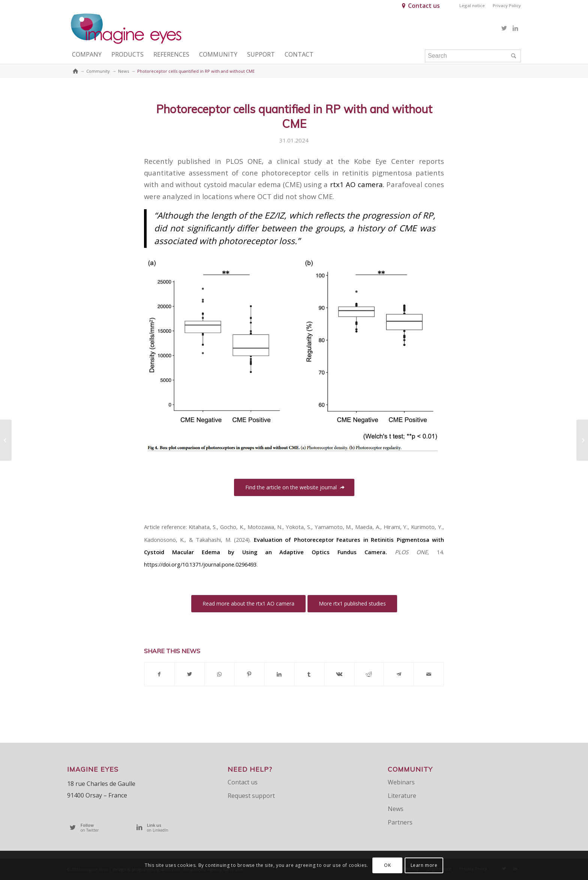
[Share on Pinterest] (249, 674)
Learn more (424, 865)
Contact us (424, 6)
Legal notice (472, 5)
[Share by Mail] (429, 674)
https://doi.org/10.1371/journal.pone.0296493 (200, 564)
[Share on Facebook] (159, 674)
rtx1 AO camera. (357, 184)
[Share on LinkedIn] (279, 674)
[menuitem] (472, 6)
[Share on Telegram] (399, 674)
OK (387, 865)
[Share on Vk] (339, 674)
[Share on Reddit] (369, 674)
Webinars (401, 782)
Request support (251, 796)
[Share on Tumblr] (309, 674)
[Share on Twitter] (190, 674)
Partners (400, 822)
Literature (402, 796)
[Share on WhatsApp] (220, 674)
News (396, 809)
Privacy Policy (507, 5)
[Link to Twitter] (504, 28)
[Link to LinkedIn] (515, 28)
